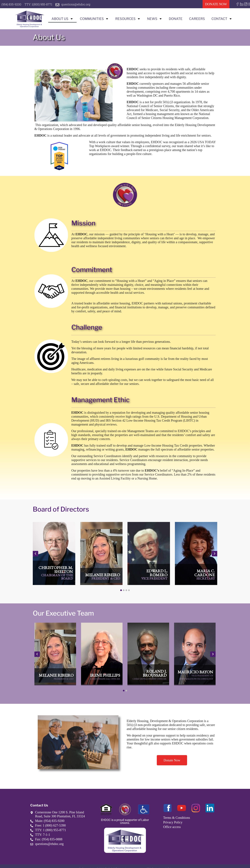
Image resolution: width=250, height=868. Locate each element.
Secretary (206, 578)
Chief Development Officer (150, 679)
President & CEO (106, 578)
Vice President (154, 578)
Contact (222, 19)
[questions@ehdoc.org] (58, 5)
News (155, 19)
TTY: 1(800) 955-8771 (39, 4)
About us (62, 19)
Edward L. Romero (157, 573)
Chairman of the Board (57, 577)
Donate (176, 19)
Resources (128, 19)
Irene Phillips (105, 675)
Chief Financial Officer (105, 679)
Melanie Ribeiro (103, 575)
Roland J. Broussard (155, 673)
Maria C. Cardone (205, 573)
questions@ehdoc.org (76, 4)
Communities (94, 19)
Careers (197, 19)
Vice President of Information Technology (196, 677)
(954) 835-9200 (11, 4)
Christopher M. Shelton (56, 570)
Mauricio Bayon (195, 672)
